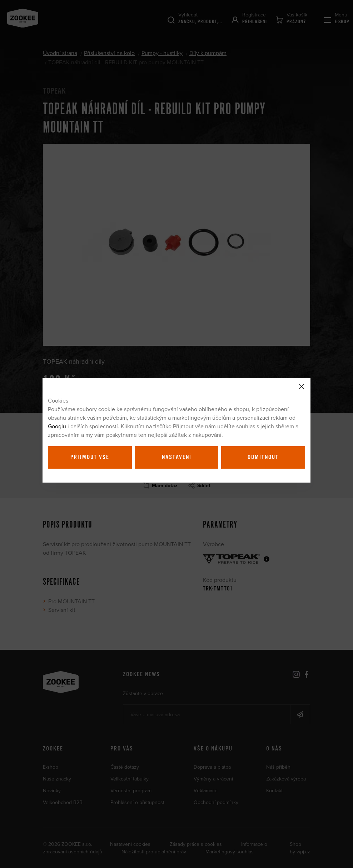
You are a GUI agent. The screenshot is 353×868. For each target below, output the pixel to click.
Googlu (57, 426)
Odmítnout (263, 457)
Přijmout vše (90, 457)
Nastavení (177, 457)
